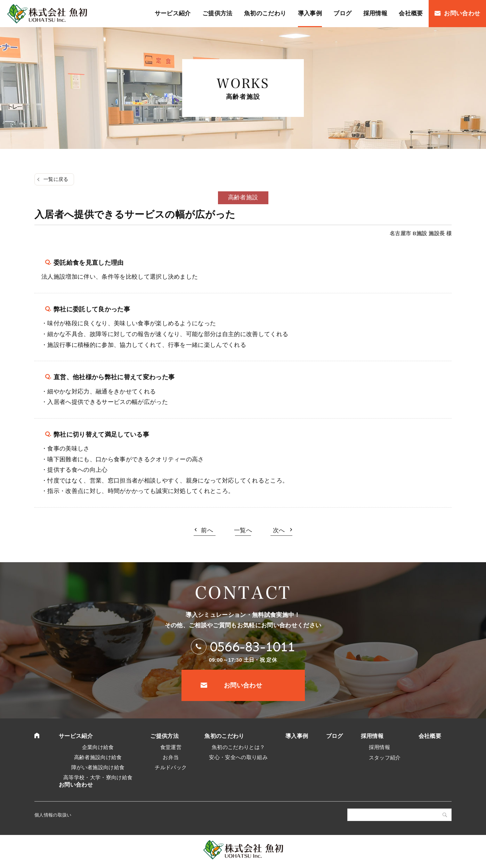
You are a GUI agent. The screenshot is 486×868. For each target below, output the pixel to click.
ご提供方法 (164, 736)
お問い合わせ (243, 685)
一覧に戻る (56, 179)
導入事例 (297, 736)
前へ (207, 530)
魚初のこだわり (224, 736)
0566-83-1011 (253, 647)
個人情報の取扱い (53, 815)
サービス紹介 (76, 736)
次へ (279, 530)
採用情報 (372, 736)
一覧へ (243, 530)
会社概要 (430, 736)
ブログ (335, 736)
